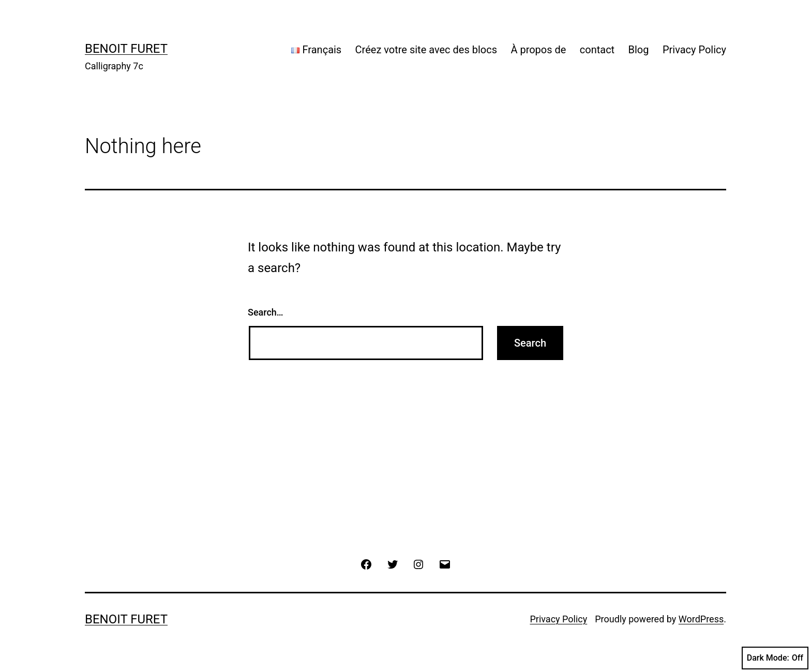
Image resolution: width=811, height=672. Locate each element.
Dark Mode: (775, 658)
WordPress (701, 619)
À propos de (538, 50)
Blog (639, 50)
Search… (266, 312)
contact (597, 50)
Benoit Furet (126, 49)
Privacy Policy (694, 50)
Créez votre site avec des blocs (426, 50)
